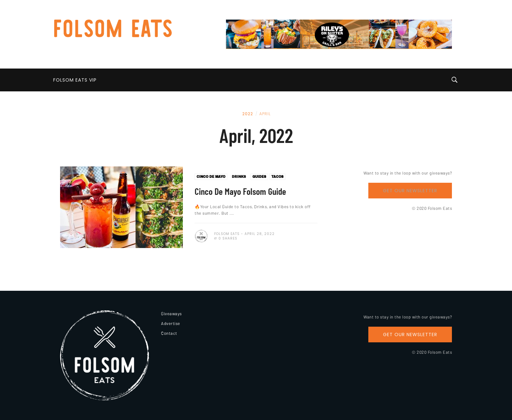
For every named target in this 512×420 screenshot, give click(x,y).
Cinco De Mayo (211, 177)
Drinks (239, 177)
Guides (259, 177)
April (265, 114)
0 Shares (226, 238)
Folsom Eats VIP (75, 80)
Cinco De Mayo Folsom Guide (240, 191)
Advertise (171, 323)
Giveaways (171, 314)
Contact (169, 333)
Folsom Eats (227, 234)
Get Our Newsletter (410, 191)
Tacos (277, 177)
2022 (248, 114)
